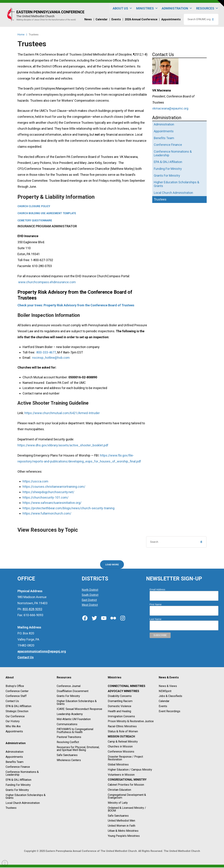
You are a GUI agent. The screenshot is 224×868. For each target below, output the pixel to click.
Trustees (11, 808)
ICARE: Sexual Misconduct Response (79, 709)
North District (90, 590)
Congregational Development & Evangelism (127, 797)
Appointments (14, 732)
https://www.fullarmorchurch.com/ (47, 513)
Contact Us (12, 702)
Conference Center (17, 691)
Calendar (164, 702)
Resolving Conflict (68, 743)
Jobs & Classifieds (170, 697)
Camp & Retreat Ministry (123, 742)
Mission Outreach (121, 737)
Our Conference (15, 717)
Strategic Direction (17, 712)
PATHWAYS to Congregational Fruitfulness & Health (75, 731)
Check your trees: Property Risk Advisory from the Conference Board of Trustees (76, 305)
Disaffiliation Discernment (73, 691)
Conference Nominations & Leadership (22, 774)
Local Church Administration (23, 803)
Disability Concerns (120, 697)
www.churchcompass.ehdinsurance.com (47, 282)
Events (163, 707)
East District (89, 600)
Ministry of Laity (118, 803)
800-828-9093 (32, 609)
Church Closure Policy (34, 206)
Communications (67, 725)
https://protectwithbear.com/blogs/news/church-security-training (69, 508)
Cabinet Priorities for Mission (126, 785)
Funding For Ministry (18, 785)
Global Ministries (118, 765)
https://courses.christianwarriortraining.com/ (54, 487)
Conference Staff (16, 697)
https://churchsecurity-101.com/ (45, 497)
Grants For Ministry (17, 790)
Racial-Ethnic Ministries (122, 727)
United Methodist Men (121, 821)
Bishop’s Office (15, 686)
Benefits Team (15, 762)
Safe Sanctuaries (67, 756)
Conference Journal (69, 686)
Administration (177, 8)
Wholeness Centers (69, 760)
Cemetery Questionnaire (35, 221)
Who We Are (13, 727)
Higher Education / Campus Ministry (130, 770)
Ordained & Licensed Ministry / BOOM (127, 810)
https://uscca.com (35, 481)
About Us (122, 8)
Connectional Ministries (127, 686)
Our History (13, 722)
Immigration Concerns (121, 717)
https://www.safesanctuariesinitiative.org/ (52, 503)
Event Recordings (169, 712)
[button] (221, 3)
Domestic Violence (120, 707)
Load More (112, 565)
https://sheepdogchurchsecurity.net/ (48, 492)
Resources (207, 8)
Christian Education (119, 790)
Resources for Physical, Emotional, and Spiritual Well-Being (78, 749)
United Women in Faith (122, 826)
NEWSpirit (165, 691)
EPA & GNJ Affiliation (18, 707)
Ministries (147, 8)
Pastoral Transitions (69, 738)
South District (90, 595)
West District (90, 605)
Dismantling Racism (120, 702)
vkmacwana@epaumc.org (170, 108)
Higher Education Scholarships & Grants (26, 797)
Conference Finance (18, 767)
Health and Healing (119, 712)
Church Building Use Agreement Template (47, 213)
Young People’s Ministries (124, 836)
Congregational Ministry (127, 780)
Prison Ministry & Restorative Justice (131, 722)
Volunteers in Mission (121, 775)
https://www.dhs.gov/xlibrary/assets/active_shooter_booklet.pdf (63, 445)
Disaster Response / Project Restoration (125, 759)
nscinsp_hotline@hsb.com (51, 358)
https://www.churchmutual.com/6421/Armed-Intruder (62, 413)
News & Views (168, 686)
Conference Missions (121, 752)
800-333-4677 (46, 352)
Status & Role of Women (123, 732)
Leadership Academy (70, 715)
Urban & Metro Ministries (123, 831)
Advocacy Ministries (123, 691)
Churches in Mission (120, 747)
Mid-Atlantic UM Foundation (74, 719)
